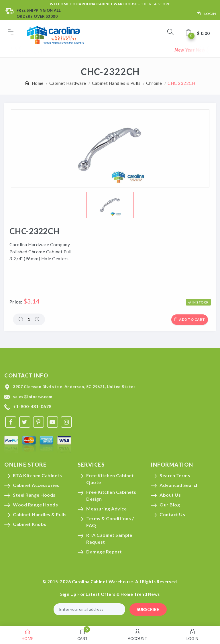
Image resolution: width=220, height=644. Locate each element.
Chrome (154, 83)
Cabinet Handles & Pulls (116, 83)
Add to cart (190, 319)
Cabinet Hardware (68, 83)
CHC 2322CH (181, 83)
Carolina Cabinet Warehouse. (103, 582)
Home (38, 83)
